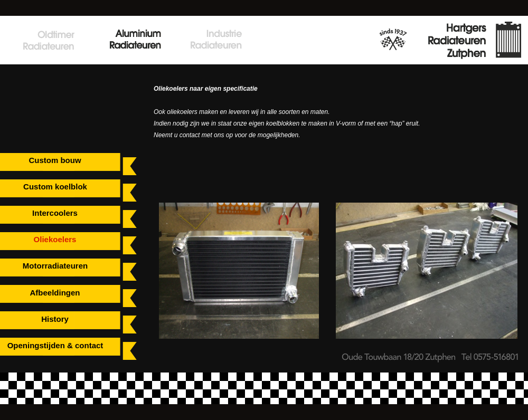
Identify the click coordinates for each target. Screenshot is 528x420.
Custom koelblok (55, 187)
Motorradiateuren (55, 266)
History (55, 319)
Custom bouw (55, 160)
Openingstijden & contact (55, 345)
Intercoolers (55, 213)
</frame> (42, 91)
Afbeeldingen (55, 293)
